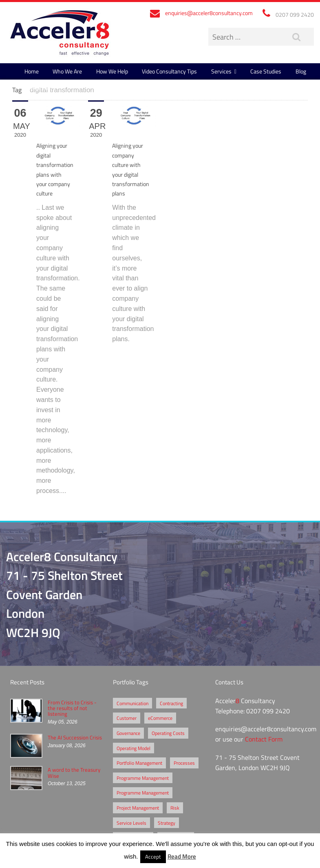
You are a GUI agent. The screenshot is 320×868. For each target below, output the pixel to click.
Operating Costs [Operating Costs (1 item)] (168, 733)
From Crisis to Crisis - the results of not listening (72, 708)
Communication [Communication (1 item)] (132, 703)
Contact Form (264, 739)
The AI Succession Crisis (75, 737)
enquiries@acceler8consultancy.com (209, 13)
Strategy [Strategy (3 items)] (167, 823)
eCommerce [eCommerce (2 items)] (160, 718)
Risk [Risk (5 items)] (175, 808)
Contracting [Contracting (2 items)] (171, 703)
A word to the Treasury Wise (74, 773)
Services (221, 71)
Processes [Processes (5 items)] (184, 763)
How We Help (112, 71)
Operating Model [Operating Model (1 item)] (134, 748)
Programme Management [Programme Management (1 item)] (143, 793)
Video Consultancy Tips (169, 71)
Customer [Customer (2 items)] (127, 718)
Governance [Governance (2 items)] (128, 733)
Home (32, 71)
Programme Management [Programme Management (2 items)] (143, 778)
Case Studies (266, 71)
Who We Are (67, 71)
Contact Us (38, 88)
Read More (182, 856)
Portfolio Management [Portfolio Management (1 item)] (139, 763)
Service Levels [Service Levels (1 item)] (131, 823)
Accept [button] (153, 857)
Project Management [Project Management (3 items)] (138, 808)
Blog (301, 71)
